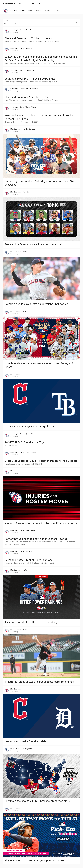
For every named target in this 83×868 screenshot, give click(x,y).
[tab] (30, 11)
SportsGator (9, 3)
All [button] (5, 23)
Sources (6, 21)
